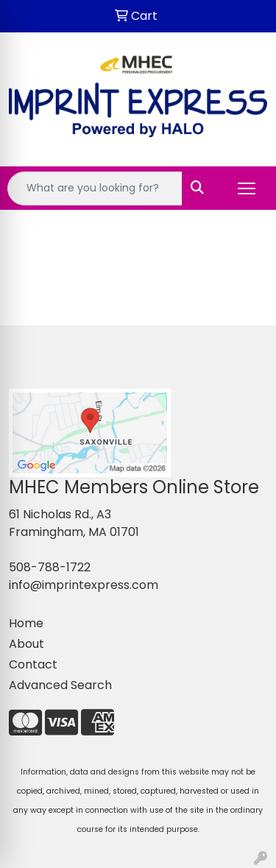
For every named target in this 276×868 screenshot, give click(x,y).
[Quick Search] (95, 188)
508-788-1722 (50, 567)
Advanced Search (60, 685)
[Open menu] (247, 188)
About (26, 644)
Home (26, 623)
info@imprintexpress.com (84, 585)
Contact (33, 664)
